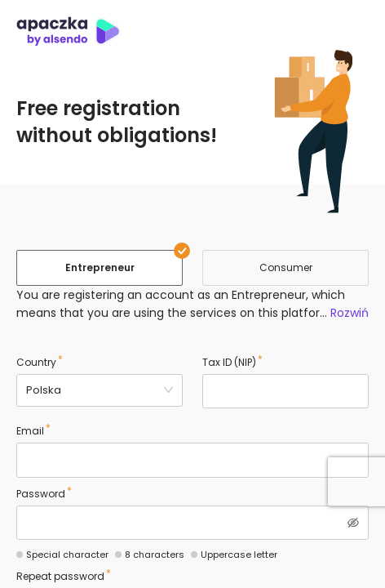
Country (36, 362)
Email (30, 431)
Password (41, 494)
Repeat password (60, 576)
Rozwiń (350, 313)
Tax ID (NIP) (229, 362)
